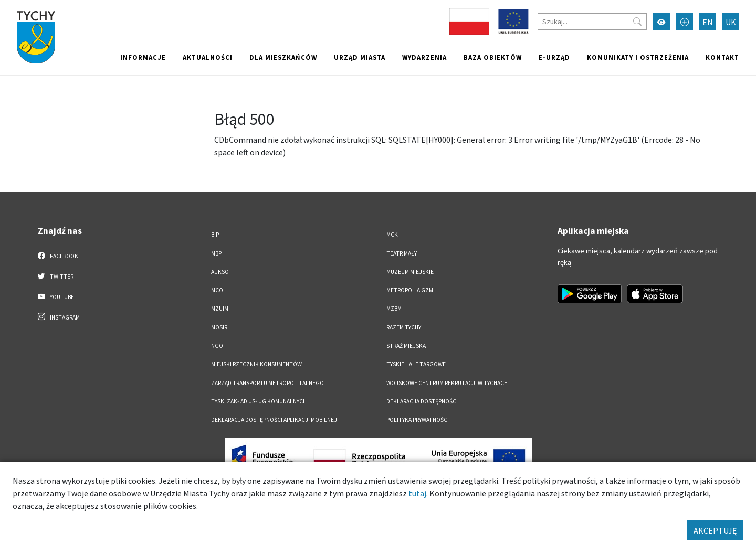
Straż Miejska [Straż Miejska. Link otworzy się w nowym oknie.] (406, 346)
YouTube (56, 296)
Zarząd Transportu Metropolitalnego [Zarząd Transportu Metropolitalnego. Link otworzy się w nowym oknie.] (267, 383)
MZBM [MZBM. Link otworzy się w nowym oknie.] (394, 309)
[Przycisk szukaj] (637, 22)
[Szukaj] (592, 22)
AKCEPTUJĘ (715, 530)
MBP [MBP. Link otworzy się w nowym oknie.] (216, 253)
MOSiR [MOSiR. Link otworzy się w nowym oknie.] (219, 327)
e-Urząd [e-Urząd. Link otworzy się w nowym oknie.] (554, 57)
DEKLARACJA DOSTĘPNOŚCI (422, 401)
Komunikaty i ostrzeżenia (638, 57)
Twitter (56, 276)
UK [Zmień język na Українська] (731, 22)
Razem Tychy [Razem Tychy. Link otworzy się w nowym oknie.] (404, 327)
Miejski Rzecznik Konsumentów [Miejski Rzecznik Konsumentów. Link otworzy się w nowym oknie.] (256, 364)
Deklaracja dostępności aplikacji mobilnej (274, 420)
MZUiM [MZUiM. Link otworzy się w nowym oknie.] (220, 309)
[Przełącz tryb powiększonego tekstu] (685, 22)
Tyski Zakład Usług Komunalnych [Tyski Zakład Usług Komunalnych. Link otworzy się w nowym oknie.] (259, 401)
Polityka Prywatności (418, 420)
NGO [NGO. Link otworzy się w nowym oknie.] (217, 346)
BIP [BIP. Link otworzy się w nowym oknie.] (215, 235)
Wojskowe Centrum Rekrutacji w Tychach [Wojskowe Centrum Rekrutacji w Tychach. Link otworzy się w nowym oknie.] (447, 383)
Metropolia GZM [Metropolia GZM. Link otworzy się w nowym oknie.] (410, 290)
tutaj (417, 493)
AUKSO (220, 272)
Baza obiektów (493, 57)
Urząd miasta (360, 57)
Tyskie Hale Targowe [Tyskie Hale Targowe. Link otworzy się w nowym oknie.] (416, 364)
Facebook (58, 256)
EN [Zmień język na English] (708, 22)
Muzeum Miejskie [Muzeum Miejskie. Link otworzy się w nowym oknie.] (410, 272)
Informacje (143, 57)
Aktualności (208, 57)
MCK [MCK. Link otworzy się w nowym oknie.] (392, 235)
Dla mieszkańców (283, 57)
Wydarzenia (424, 57)
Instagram (59, 317)
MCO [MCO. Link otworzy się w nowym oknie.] (217, 290)
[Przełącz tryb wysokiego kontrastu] (661, 22)
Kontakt (722, 57)
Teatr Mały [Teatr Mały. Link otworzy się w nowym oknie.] (402, 253)
